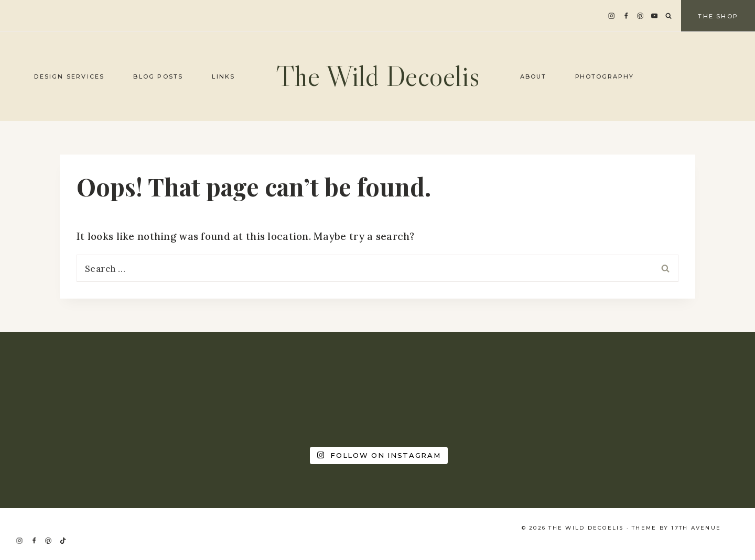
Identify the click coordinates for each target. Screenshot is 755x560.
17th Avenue (696, 528)
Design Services (69, 76)
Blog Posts (158, 76)
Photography (605, 76)
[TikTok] (63, 541)
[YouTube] (655, 16)
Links (223, 76)
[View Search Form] (668, 16)
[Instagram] (612, 16)
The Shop (718, 16)
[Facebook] (626, 16)
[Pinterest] (640, 16)
